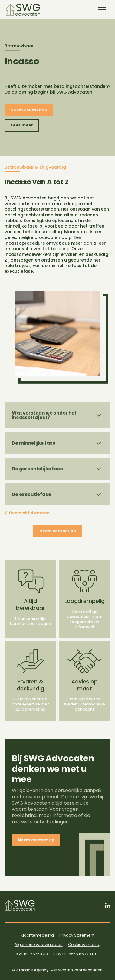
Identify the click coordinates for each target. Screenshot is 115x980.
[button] (102, 10)
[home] (23, 10)
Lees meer (22, 125)
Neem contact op (29, 110)
